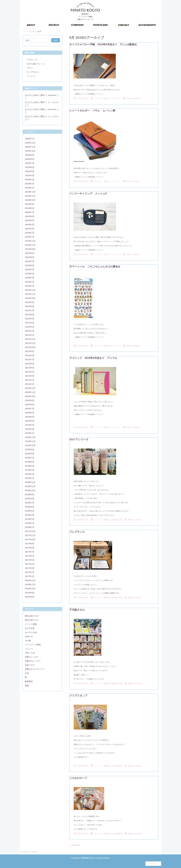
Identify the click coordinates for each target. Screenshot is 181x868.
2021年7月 (30, 360)
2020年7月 (30, 409)
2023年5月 (30, 270)
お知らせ (29, 636)
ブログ (34, 852)
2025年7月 (30, 163)
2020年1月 (30, 433)
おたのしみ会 (31, 632)
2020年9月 (30, 400)
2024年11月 (30, 196)
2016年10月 (30, 589)
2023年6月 (30, 265)
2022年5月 (30, 319)
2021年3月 (30, 376)
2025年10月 (30, 151)
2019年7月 (30, 458)
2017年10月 (30, 540)
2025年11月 (30, 147)
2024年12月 (30, 192)
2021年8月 (30, 355)
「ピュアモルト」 (33, 72)
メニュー (29, 649)
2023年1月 (30, 286)
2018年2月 (30, 523)
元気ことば (30, 653)
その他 (28, 640)
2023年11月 (30, 245)
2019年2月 (30, 474)
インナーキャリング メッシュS (88, 194)
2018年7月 (30, 503)
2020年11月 (30, 392)
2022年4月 (30, 323)
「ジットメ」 (31, 76)
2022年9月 (30, 302)
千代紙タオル (77, 610)
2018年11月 (30, 486)
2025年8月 (30, 159)
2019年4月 (30, 470)
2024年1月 (30, 237)
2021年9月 (30, 351)
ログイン (154, 864)
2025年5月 (30, 171)
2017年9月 (30, 544)
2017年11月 (30, 535)
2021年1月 (30, 384)
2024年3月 (30, 229)
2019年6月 (30, 462)
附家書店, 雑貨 (117, 520)
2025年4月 (30, 175)
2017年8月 (30, 548)
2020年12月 (30, 388)
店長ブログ (30, 665)
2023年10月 (30, 249)
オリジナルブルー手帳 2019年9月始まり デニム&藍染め (103, 44)
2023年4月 (30, 274)
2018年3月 (30, 519)
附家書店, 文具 (109, 766)
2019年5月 (30, 466)
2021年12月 (30, 339)
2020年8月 (30, 405)
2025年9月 (30, 155)
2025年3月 (30, 180)
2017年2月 (30, 572)
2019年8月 (30, 454)
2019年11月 (30, 441)
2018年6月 (30, 507)
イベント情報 (31, 624)
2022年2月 (30, 331)
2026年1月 (30, 139)
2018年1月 (30, 527)
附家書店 (107, 520)
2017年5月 (30, 560)
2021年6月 (30, 364)
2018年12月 (30, 482)
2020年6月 (30, 413)
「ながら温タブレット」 (36, 64)
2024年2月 (30, 233)
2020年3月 (30, 425)
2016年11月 (30, 584)
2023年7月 (30, 261)
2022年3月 (30, 327)
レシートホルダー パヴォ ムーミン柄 (92, 111)
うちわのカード (78, 778)
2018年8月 (30, 499)
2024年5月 (30, 220)
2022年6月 (30, 315)
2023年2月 (30, 282)
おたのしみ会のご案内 (35, 95)
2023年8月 (30, 257)
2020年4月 (30, 421)
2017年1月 (30, 576)
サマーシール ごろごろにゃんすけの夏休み (95, 267)
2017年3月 (30, 568)
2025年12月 (30, 143)
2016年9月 (30, 593)
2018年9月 (30, 495)
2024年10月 (30, 200)
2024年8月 (30, 208)
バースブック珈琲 (33, 645)
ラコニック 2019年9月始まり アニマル (93, 358)
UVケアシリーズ (79, 440)
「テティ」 (30, 68)
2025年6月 (30, 167)
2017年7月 (30, 552)
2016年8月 (30, 597)
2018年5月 (30, 511)
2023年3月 (30, 278)
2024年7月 (30, 212)
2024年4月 (30, 225)
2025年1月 (30, 188)
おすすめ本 (30, 628)
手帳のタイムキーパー (112, 98)
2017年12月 (30, 531)
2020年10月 (30, 396)
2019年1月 (30, 478)
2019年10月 (30, 445)
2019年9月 (30, 450)
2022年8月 (30, 306)
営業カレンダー (32, 657)
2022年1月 (30, 335)
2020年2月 (30, 429)
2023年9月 (30, 253)
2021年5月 (30, 368)
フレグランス (77, 532)
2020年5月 (30, 417)
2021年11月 (30, 343)
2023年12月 (30, 241)
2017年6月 (30, 556)
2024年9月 (30, 204)
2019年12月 (30, 437)
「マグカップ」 (32, 60)
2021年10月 (30, 347)
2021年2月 (30, 380)
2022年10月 (30, 298)
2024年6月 (30, 216)
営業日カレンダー (33, 661)
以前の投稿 (75, 845)
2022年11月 (30, 294)
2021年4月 (30, 372)
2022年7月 (30, 310)
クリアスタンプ (78, 696)
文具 (27, 673)
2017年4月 (30, 564)
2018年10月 (30, 490)
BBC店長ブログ (32, 616)
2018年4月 (30, 515)
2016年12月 (30, 580)
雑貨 (27, 685)
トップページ (25, 852)
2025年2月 (30, 184)
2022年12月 (30, 290)
